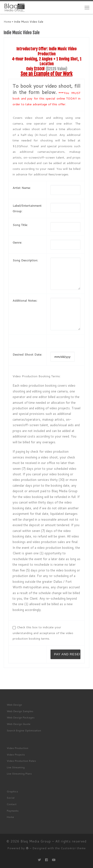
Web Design (14, 705)
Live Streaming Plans (19, 773)
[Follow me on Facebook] (46, 860)
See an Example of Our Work (46, 74)
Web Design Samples (20, 711)
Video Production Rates (21, 761)
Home (7, 22)
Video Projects (16, 754)
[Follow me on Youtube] (54, 860)
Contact (12, 804)
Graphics (12, 791)
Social (11, 798)
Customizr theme (73, 848)
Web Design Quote (19, 724)
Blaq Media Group (36, 841)
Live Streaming (16, 767)
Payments (13, 811)
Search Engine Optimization (24, 730)
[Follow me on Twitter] (39, 860)
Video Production (18, 748)
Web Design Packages (21, 717)
